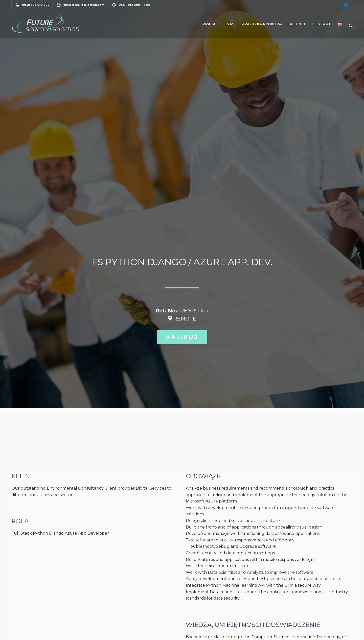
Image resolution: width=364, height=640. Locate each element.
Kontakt (321, 24)
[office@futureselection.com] (85, 5)
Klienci (297, 24)
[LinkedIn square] (346, 6)
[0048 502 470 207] (33, 5)
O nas (228, 24)
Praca (209, 24)
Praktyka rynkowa (262, 24)
